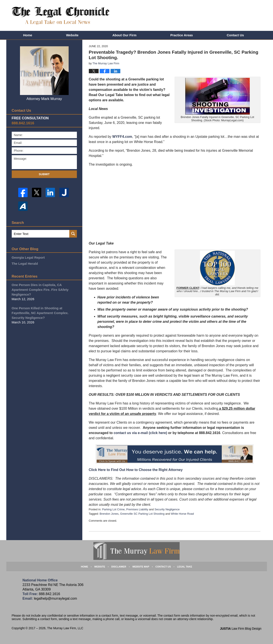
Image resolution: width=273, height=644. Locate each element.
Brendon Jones (109, 514)
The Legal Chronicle (61, 16)
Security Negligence (167, 509)
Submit (44, 174)
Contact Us (235, 35)
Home (28, 35)
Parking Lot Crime (113, 509)
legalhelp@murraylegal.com (55, 598)
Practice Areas (182, 35)
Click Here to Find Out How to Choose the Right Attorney (136, 470)
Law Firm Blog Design (241, 629)
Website (72, 35)
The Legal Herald (25, 264)
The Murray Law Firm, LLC (65, 628)
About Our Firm (124, 35)
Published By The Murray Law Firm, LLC (235, 16)
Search (73, 234)
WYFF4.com (122, 137)
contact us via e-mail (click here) (140, 433)
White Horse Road (182, 514)
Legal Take (184, 567)
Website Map (141, 567)
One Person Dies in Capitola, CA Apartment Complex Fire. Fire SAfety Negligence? (40, 290)
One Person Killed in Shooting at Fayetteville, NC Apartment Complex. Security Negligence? (40, 313)
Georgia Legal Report (28, 257)
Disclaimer (119, 567)
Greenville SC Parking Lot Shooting (142, 514)
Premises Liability (137, 509)
